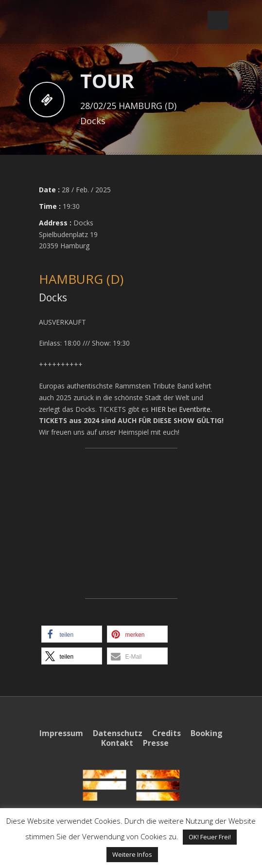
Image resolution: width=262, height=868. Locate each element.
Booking (207, 733)
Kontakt (117, 743)
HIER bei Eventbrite (181, 409)
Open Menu (218, 20)
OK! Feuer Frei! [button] (210, 837)
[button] (72, 634)
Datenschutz (118, 733)
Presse (156, 743)
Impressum (61, 733)
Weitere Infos (132, 854)
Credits (166, 733)
